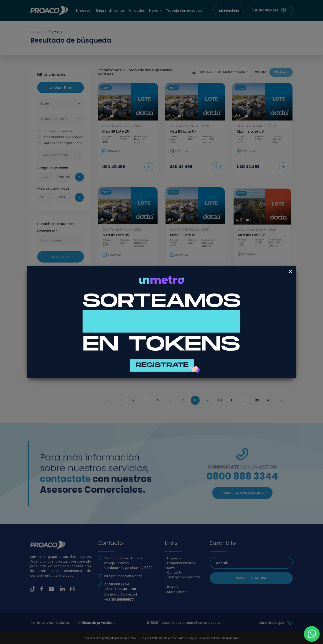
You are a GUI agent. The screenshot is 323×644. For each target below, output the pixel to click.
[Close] (290, 272)
